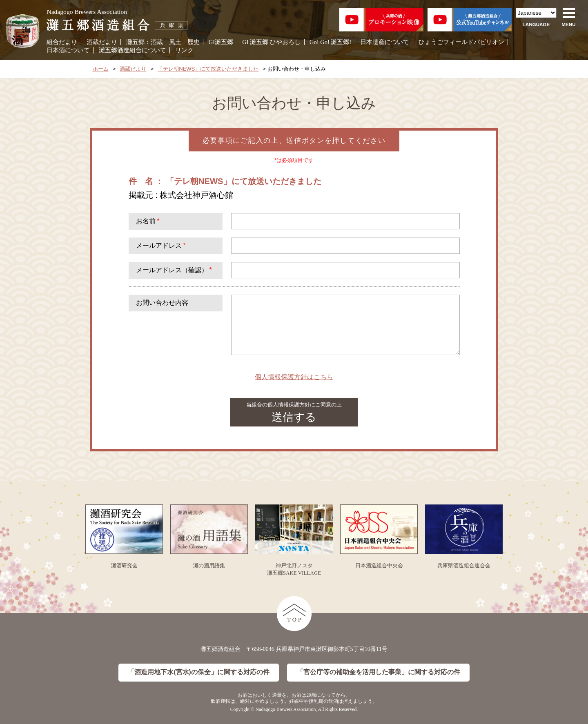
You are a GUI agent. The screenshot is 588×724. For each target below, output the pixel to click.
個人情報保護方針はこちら (294, 377)
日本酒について (68, 50)
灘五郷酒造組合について (133, 50)
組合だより (62, 42)
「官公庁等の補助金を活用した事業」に (379, 672)
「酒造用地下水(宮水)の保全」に (198, 672)
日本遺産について (385, 42)
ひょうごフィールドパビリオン (461, 42)
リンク (184, 50)
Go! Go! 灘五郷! (330, 42)
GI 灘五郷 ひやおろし (271, 42)
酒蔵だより (102, 42)
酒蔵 (157, 42)
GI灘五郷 (221, 42)
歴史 (194, 42)
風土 (175, 42)
